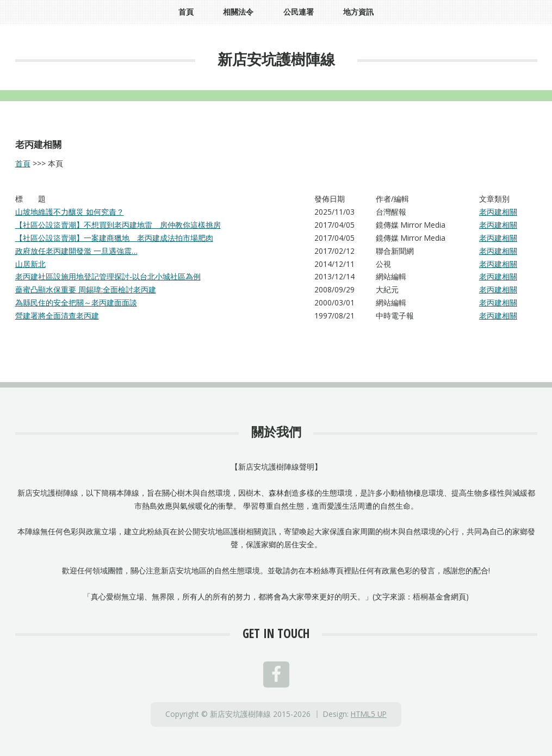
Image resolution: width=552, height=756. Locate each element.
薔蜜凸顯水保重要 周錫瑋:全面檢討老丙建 (86, 289)
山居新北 (30, 264)
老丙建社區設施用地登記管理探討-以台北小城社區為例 (108, 276)
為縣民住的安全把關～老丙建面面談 (76, 302)
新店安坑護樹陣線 (276, 59)
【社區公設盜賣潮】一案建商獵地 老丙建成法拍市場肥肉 (114, 238)
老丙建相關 (498, 212)
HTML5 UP (369, 714)
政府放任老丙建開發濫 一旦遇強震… (76, 251)
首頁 (23, 163)
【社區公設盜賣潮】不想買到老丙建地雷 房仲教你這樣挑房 (118, 225)
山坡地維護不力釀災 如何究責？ (70, 212)
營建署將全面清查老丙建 (57, 315)
